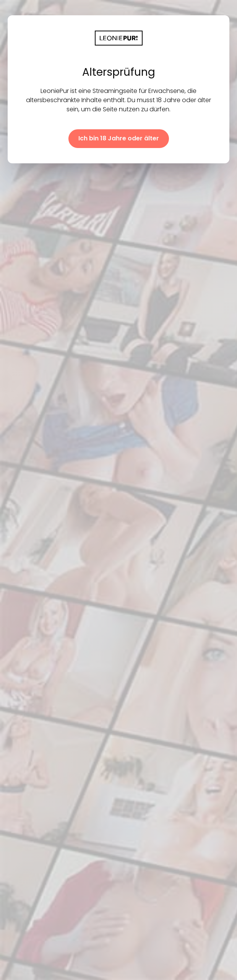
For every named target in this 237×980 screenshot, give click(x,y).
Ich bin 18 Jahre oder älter (119, 138)
